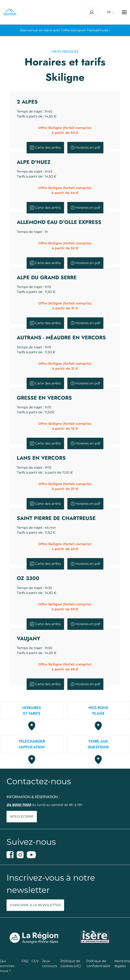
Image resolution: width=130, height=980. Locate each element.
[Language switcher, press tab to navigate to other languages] (110, 12)
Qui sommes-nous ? (8, 966)
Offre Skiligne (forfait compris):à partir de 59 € (65, 607)
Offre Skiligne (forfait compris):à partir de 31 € (65, 306)
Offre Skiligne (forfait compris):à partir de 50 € (65, 130)
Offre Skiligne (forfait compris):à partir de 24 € (65, 546)
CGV (35, 961)
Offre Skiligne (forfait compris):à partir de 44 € (65, 190)
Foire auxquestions (98, 744)
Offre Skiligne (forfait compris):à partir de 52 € (65, 246)
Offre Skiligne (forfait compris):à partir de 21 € (65, 366)
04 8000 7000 (19, 805)
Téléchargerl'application (32, 744)
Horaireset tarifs (32, 711)
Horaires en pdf (85, 148)
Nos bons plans (98, 711)
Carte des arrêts (45, 148)
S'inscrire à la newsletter (35, 905)
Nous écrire (22, 816)
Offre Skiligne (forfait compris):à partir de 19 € (65, 426)
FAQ (25, 961)
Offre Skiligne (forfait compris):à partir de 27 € (65, 486)
